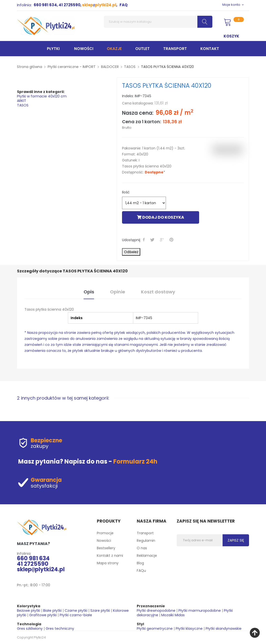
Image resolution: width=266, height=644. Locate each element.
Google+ (162, 240)
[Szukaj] (158, 22)
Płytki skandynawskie (224, 629)
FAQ (124, 5)
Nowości (104, 541)
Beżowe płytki (29, 611)
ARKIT (22, 101)
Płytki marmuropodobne (200, 611)
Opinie (118, 292)
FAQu (141, 571)
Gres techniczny (60, 629)
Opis (89, 292)
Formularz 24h (135, 461)
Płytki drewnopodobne (156, 611)
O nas (142, 548)
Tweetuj (153, 240)
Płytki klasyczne (189, 629)
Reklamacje (147, 556)
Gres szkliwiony (30, 629)
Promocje (105, 533)
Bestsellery (106, 548)
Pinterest (172, 240)
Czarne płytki (76, 611)
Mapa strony (108, 563)
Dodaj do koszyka (161, 217)
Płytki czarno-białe (76, 615)
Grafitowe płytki (43, 615)
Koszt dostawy (158, 292)
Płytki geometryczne (155, 629)
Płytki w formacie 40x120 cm (42, 96)
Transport (145, 533)
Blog (140, 563)
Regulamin (146, 541)
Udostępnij (144, 240)
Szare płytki (100, 611)
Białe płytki (52, 611)
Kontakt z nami (110, 556)
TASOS (23, 105)
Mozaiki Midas (173, 615)
